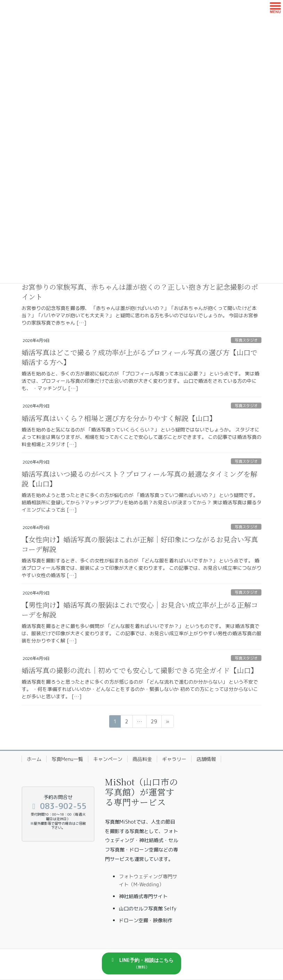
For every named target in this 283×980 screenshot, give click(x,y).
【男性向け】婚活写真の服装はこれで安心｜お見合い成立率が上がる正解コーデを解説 (140, 610)
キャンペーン (108, 759)
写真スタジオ (246, 340)
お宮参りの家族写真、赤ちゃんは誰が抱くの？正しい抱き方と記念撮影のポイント (140, 292)
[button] (141, 963)
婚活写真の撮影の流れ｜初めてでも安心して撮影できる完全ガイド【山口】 (140, 670)
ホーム (34, 759)
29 (154, 722)
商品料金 (142, 759)
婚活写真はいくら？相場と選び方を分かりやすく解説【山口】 (119, 418)
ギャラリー (174, 759)
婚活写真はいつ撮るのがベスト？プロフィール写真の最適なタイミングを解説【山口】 (139, 479)
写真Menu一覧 (67, 759)
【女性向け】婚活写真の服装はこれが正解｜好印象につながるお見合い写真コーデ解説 (140, 544)
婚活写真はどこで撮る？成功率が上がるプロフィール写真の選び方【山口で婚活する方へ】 (139, 357)
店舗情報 (206, 759)
